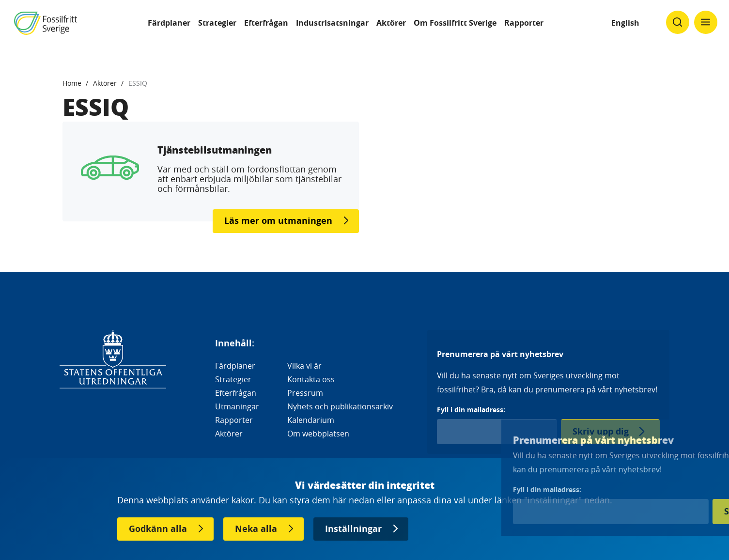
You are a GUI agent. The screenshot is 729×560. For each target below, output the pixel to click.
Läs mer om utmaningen (278, 221)
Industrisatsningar (332, 23)
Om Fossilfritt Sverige (455, 23)
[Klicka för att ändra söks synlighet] (678, 22)
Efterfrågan (266, 23)
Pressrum (305, 393)
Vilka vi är (304, 366)
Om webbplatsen (318, 434)
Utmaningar (237, 406)
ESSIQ (138, 83)
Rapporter (524, 23)
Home (72, 83)
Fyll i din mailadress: (471, 410)
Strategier (217, 23)
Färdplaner (169, 23)
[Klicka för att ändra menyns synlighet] (706, 22)
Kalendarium (311, 420)
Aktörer (391, 23)
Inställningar (353, 529)
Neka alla (256, 529)
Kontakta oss (311, 379)
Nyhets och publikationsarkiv (340, 406)
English (625, 23)
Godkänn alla (158, 529)
